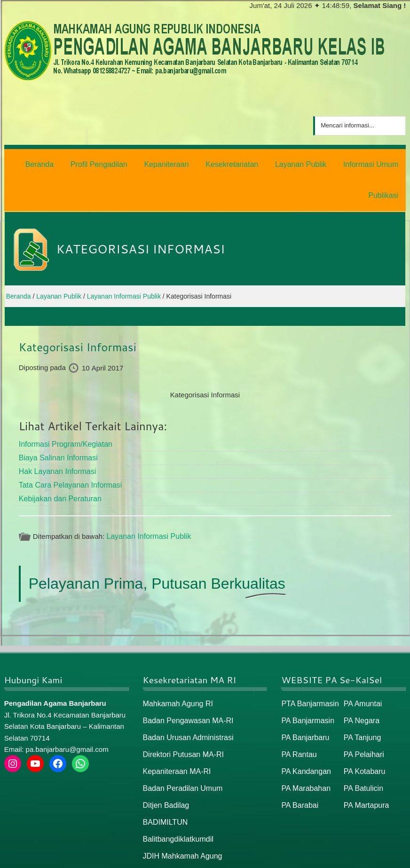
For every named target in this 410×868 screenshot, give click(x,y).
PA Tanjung (361, 698)
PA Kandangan (304, 731)
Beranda (309, 857)
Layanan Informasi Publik (146, 499)
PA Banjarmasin (306, 683)
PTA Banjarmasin (308, 666)
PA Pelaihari (363, 714)
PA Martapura (365, 763)
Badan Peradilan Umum (180, 747)
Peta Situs (344, 857)
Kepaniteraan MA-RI (175, 731)
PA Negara (360, 683)
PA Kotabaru (363, 731)
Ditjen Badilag (165, 763)
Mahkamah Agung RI (176, 666)
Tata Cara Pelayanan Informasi (67, 449)
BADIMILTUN (164, 779)
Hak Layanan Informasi (55, 436)
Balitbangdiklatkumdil (176, 795)
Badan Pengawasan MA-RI (185, 683)
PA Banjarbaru (304, 698)
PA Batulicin (362, 747)
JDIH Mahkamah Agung (180, 812)
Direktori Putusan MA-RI (181, 714)
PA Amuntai (362, 666)
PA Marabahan (304, 747)
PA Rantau (298, 714)
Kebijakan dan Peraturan (58, 462)
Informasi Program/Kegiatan (63, 410)
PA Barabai (299, 763)
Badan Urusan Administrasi (185, 698)
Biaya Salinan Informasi (56, 423)
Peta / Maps (384, 857)
